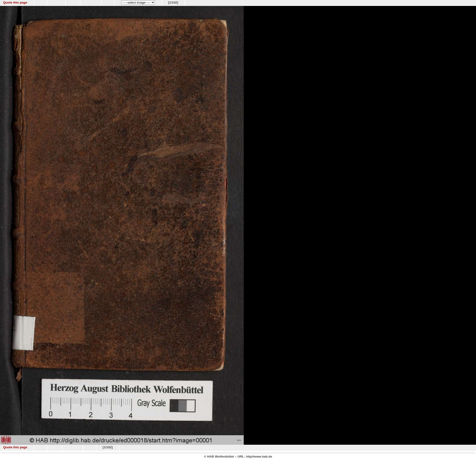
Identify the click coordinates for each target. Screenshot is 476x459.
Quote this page (15, 2)
